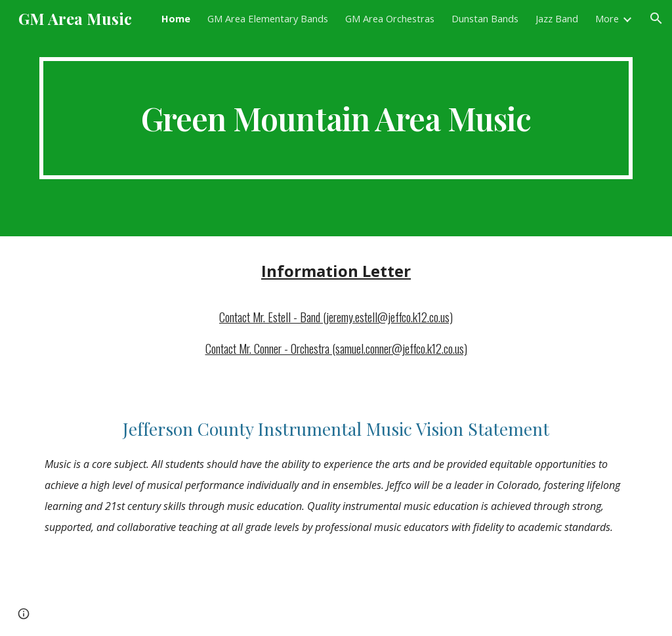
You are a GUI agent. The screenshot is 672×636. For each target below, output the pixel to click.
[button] (656, 18)
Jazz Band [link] (557, 18)
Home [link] (176, 18)
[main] (336, 118)
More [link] (607, 18)
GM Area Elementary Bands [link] (268, 18)
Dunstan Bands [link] (485, 18)
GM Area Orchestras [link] (390, 18)
